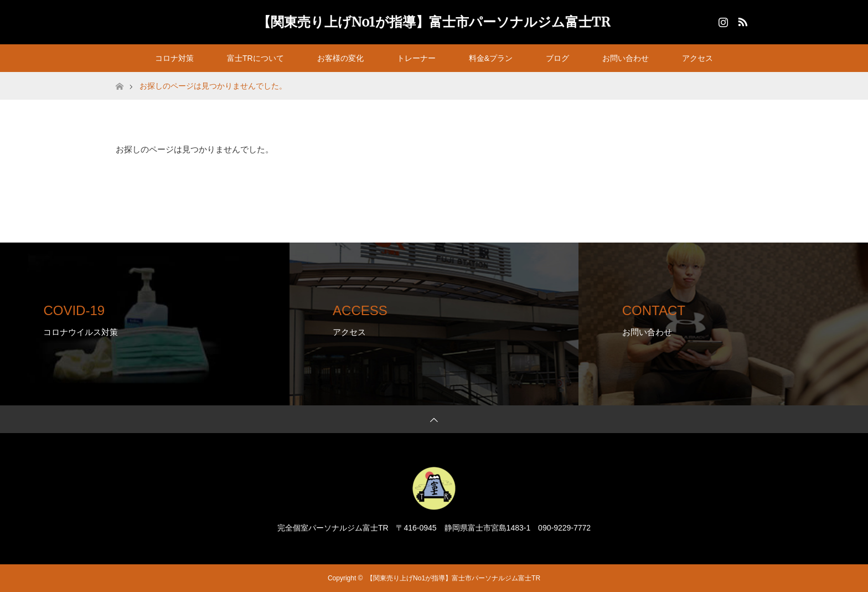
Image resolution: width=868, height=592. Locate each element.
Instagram (722, 20)
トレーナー (416, 58)
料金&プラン (491, 58)
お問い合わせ (626, 58)
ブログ (557, 58)
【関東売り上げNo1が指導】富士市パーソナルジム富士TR (434, 22)
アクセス (697, 58)
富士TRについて (255, 58)
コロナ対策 (174, 58)
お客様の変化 (340, 58)
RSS (741, 20)
